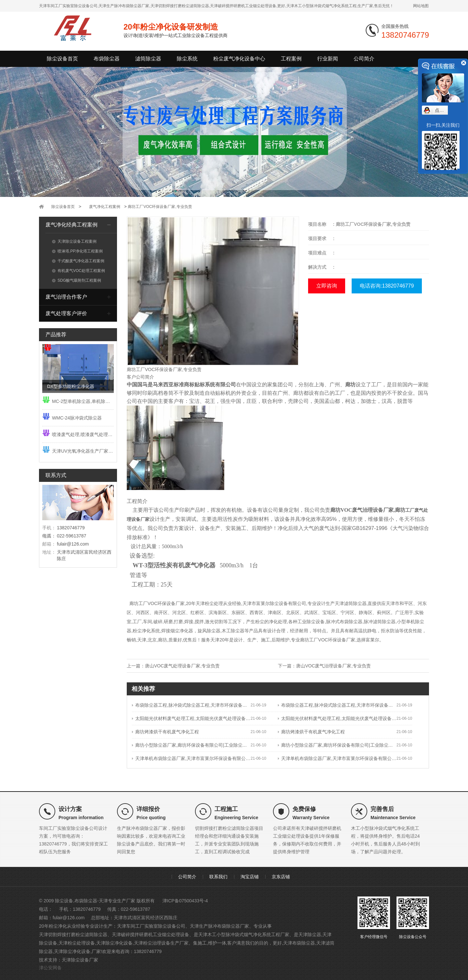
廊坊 (131, 369)
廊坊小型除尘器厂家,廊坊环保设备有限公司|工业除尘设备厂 (191, 745)
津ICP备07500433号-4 (185, 901)
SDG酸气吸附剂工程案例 (77, 280)
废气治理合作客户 (66, 297)
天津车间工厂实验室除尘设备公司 (151, 926)
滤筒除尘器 (148, 59)
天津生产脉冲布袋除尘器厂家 (219, 926)
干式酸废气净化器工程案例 (78, 261)
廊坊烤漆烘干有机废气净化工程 (165, 732)
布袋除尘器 (107, 59)
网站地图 (421, 6)
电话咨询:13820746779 (387, 286)
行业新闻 (328, 59)
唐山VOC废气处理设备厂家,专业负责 (182, 666)
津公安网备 (50, 968)
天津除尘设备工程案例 (74, 241)
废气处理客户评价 (66, 313)
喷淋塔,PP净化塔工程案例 (77, 251)
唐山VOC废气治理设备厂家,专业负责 (333, 666)
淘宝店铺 (250, 877)
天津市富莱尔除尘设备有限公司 (274, 603)
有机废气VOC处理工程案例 (78, 271)
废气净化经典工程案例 (71, 225)
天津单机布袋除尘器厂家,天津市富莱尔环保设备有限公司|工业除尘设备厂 (191, 758)
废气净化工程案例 (105, 207)
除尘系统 (187, 59)
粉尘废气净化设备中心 (239, 59)
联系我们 (218, 877)
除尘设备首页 (62, 59)
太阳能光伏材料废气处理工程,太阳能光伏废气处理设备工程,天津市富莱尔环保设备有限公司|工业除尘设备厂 (191, 718)
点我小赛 (444, 110)
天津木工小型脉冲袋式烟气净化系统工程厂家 (244, 935)
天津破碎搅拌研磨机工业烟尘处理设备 (150, 935)
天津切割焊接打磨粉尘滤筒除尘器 (73, 935)
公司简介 (364, 59)
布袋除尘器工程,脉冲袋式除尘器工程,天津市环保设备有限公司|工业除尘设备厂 (191, 705)
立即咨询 (327, 286)
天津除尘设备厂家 (80, 960)
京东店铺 (281, 877)
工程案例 (291, 59)
